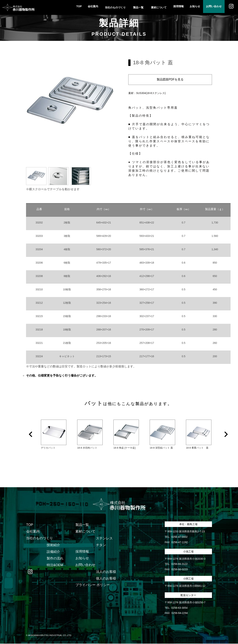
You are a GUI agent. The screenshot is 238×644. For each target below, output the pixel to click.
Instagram (231, 7)
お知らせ (191, 7)
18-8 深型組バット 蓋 (161, 448)
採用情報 (173, 7)
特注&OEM (55, 565)
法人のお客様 (106, 572)
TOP (71, 7)
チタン (101, 545)
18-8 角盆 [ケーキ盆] (124, 448)
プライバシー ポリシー (93, 585)
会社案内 (86, 7)
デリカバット (48, 448)
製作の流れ (55, 559)
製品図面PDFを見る (170, 80)
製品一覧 (82, 525)
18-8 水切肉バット (87, 448)
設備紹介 (53, 552)
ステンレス (104, 538)
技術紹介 (53, 545)
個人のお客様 (106, 579)
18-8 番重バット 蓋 (197, 448)
